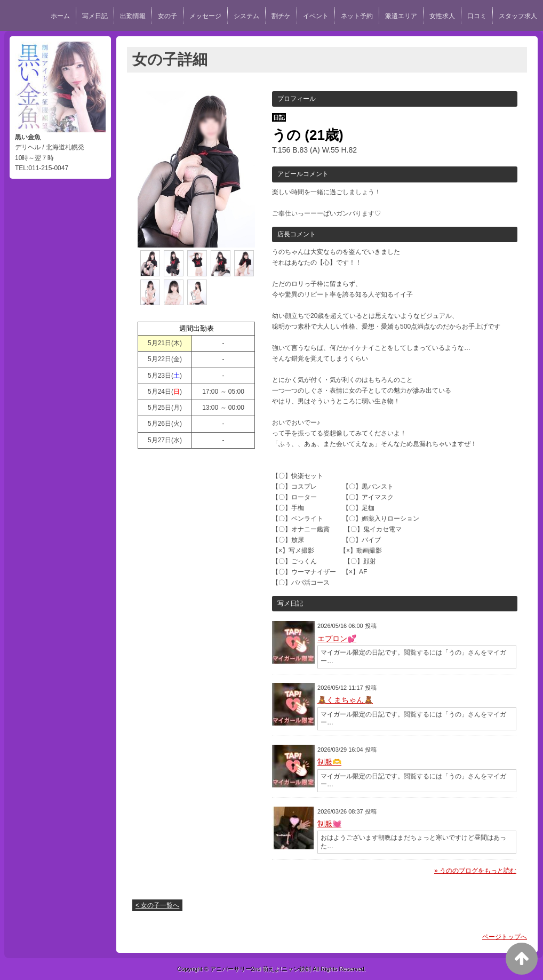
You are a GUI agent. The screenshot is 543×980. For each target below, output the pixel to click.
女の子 (167, 16)
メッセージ (205, 16)
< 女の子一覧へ (157, 905)
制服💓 (329, 824)
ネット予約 (357, 16)
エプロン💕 (337, 639)
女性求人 (442, 16)
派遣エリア (401, 16)
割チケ (281, 16)
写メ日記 (95, 16)
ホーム (60, 16)
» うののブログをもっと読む (475, 871)
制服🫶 (329, 762)
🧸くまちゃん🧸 (345, 700)
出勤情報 (133, 16)
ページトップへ (505, 937)
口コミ (477, 16)
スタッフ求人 (518, 16)
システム (246, 16)
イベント (316, 16)
